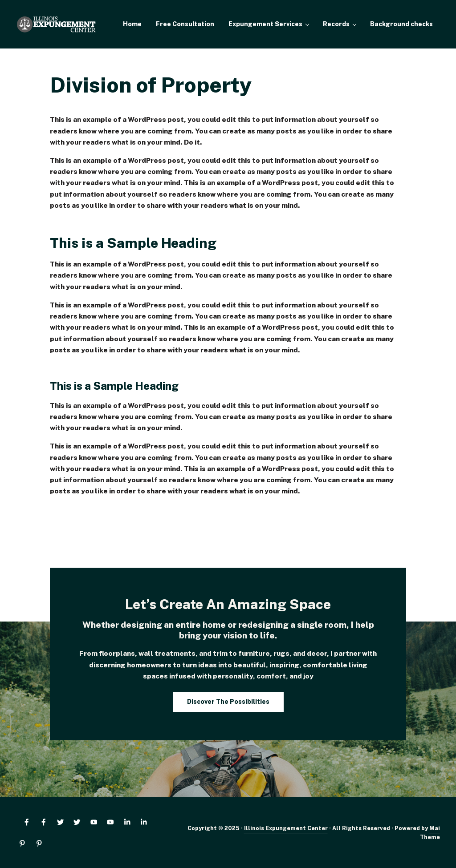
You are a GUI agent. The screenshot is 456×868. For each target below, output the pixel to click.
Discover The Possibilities (228, 702)
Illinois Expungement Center (286, 828)
